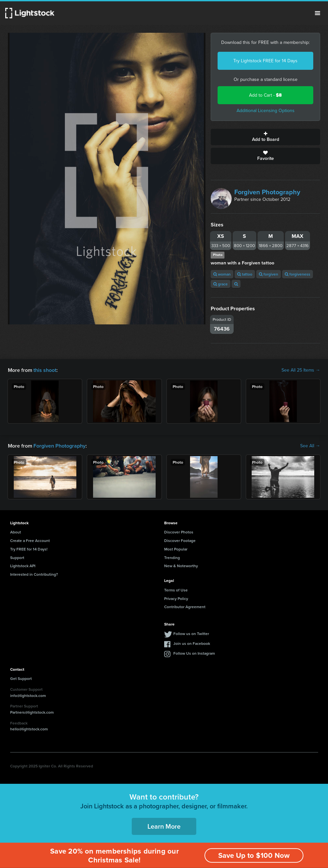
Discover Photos (179, 532)
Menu (318, 13)
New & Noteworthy (181, 566)
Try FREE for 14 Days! (29, 549)
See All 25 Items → (301, 370)
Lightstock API (23, 566)
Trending (172, 558)
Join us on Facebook (192, 643)
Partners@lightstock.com (32, 712)
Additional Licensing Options (266, 111)
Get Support (21, 678)
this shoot (45, 370)
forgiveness (298, 274)
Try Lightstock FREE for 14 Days (265, 61)
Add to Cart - (265, 95)
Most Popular (176, 549)
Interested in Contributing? (34, 574)
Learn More (164, 826)
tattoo (245, 274)
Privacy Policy (176, 598)
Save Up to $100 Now (254, 855)
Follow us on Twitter (191, 634)
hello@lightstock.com (29, 729)
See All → (310, 446)
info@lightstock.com (28, 695)
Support (17, 558)
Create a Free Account (30, 540)
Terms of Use (176, 590)
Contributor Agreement (185, 607)
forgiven (269, 274)
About (16, 532)
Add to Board (265, 137)
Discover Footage (180, 540)
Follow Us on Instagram (194, 653)
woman (222, 274)
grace (221, 284)
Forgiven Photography (267, 192)
